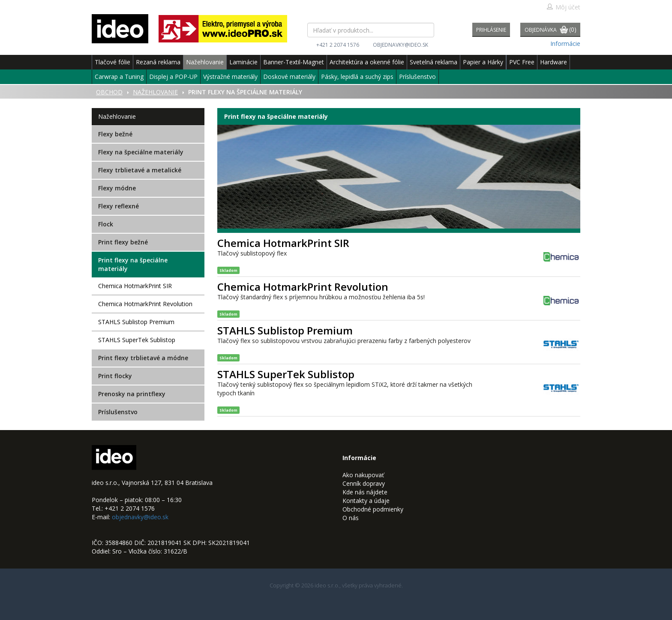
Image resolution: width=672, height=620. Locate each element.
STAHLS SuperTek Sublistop (137, 340)
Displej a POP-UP (173, 77)
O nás (351, 518)
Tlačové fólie (112, 62)
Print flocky (115, 376)
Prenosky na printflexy (132, 394)
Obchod (109, 92)
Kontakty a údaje (366, 501)
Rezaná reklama (158, 62)
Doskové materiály (289, 77)
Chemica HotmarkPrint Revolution (145, 304)
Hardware (553, 62)
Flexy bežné (115, 134)
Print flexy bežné (123, 242)
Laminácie (243, 62)
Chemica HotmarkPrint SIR (135, 286)
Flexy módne (117, 188)
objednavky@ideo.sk (400, 45)
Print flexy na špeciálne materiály (133, 264)
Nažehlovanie (205, 62)
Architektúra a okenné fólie (367, 62)
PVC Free (522, 62)
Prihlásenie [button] (491, 30)
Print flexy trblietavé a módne (143, 358)
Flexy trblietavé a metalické (140, 170)
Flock (106, 224)
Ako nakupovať (363, 475)
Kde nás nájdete (365, 492)
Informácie (565, 44)
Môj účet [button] (563, 7)
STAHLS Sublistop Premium (136, 322)
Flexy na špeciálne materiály (141, 152)
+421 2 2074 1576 (338, 45)
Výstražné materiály (230, 77)
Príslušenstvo (417, 77)
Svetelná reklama (433, 62)
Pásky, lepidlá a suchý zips (357, 77)
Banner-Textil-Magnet (294, 62)
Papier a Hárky (483, 62)
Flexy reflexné (118, 206)
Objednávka (550, 30)
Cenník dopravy (364, 483)
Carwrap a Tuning (119, 77)
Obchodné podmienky (373, 509)
